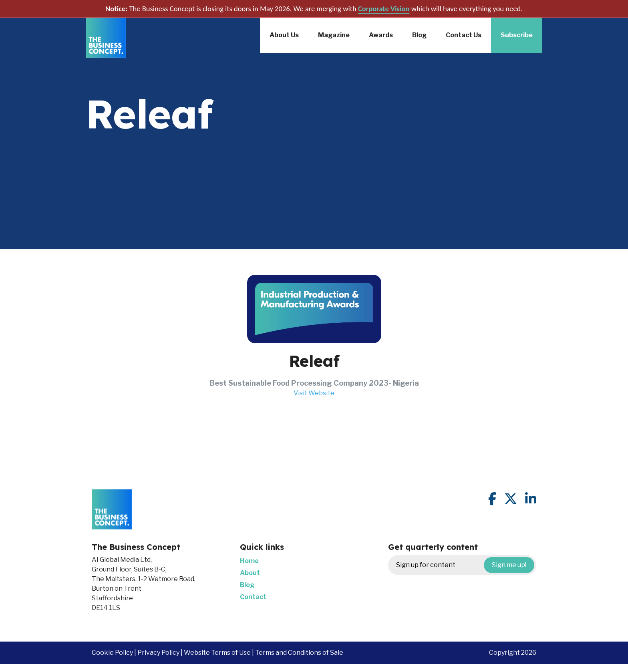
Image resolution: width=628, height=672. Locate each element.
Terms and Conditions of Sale (299, 653)
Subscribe (517, 35)
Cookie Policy (112, 653)
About (250, 573)
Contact (253, 597)
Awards (381, 35)
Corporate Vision (384, 9)
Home (249, 561)
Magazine (334, 35)
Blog (419, 35)
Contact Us (464, 35)
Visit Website (314, 393)
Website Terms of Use (217, 653)
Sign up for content (465, 565)
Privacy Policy (158, 653)
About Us (284, 35)
